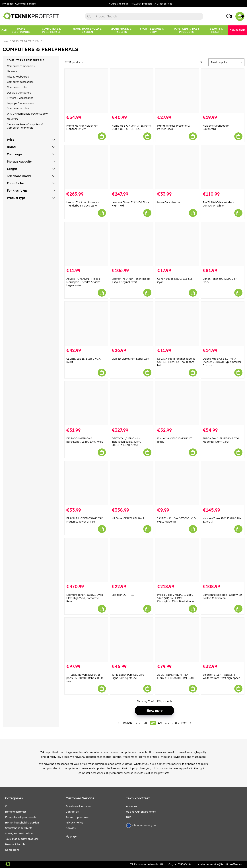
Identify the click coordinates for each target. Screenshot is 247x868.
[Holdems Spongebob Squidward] (223, 91)
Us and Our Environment (141, 812)
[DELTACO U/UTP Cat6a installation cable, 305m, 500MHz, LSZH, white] (132, 403)
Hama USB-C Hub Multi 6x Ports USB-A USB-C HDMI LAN (131, 127)
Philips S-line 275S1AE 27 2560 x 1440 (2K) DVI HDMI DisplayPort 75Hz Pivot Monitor (176, 598)
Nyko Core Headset (169, 202)
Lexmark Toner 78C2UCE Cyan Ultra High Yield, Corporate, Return (85, 598)
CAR (7, 806)
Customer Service (25, 4)
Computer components (21, 66)
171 (167, 723)
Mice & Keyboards (18, 77)
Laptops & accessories (21, 103)
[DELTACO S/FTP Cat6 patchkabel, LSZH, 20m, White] (86, 403)
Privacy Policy (74, 823)
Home (6, 41)
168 (145, 723)
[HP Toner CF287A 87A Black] (132, 483)
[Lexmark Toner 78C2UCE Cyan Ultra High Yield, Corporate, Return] (86, 560)
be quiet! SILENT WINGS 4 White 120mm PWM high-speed (222, 676)
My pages (8, 4)
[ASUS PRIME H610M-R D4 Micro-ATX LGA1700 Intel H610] (177, 640)
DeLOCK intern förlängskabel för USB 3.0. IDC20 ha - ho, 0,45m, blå (177, 362)
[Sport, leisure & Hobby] (152, 30)
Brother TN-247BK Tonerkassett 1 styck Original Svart (131, 280)
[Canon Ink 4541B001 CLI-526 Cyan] (177, 244)
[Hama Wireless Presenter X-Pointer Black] (177, 91)
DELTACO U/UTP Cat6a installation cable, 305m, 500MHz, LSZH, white (126, 442)
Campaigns (12, 850)
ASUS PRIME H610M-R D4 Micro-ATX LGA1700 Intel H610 (175, 676)
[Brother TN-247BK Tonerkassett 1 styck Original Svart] (132, 244)
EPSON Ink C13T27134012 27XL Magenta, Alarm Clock (221, 440)
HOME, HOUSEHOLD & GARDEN (22, 823)
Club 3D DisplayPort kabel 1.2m (130, 359)
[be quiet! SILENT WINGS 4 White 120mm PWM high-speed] (223, 640)
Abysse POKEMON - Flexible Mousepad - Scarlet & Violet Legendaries (83, 282)
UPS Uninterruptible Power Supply (27, 114)
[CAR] (4, 30)
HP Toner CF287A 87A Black (128, 518)
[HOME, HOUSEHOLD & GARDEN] (87, 30)
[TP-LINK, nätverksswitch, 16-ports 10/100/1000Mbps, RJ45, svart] (86, 640)
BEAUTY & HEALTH (15, 844)
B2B (129, 817)
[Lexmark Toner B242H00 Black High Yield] (132, 167)
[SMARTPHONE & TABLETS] (121, 30)
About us (131, 806)
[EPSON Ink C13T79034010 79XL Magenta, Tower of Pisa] (86, 483)
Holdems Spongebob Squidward (216, 127)
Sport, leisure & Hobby (19, 833)
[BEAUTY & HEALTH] (217, 30)
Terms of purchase (77, 817)
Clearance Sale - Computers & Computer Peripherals (25, 126)
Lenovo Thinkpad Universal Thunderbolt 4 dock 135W (83, 204)
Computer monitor (18, 108)
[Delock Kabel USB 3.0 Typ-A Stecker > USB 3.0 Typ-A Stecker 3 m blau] (223, 324)
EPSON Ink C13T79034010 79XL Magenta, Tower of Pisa (85, 520)
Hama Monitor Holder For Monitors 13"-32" (82, 127)
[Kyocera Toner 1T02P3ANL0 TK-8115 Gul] (223, 483)
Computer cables (17, 87)
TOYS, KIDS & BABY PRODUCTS (22, 839)
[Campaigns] (238, 30)
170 (160, 723)
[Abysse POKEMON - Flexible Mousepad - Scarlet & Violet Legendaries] (86, 244)
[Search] (144, 16)
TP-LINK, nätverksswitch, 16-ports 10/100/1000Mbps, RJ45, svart (85, 678)
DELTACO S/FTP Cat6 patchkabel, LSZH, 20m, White (85, 440)
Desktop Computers (19, 93)
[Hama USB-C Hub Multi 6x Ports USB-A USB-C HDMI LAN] (132, 91)
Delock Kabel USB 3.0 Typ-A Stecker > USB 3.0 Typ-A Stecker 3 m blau (222, 362)
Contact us (72, 812)
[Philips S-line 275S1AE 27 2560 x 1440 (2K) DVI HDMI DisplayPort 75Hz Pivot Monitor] (177, 560)
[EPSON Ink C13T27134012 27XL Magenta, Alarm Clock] (223, 403)
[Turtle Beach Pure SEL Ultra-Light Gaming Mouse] (132, 640)
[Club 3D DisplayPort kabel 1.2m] (132, 324)
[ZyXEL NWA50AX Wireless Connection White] (223, 167)
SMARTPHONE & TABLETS (19, 828)
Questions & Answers (79, 806)
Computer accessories (20, 82)
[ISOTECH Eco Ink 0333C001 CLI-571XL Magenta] (177, 483)
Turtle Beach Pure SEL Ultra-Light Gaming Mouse (129, 676)
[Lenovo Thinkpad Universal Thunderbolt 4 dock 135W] (86, 167)
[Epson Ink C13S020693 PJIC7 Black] (177, 403)
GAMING (12, 119)
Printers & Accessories (20, 98)
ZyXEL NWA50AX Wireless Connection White (218, 204)
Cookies (71, 828)
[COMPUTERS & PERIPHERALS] (52, 30)
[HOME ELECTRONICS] (21, 30)
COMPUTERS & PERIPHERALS (27, 41)
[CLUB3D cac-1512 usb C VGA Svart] (86, 324)
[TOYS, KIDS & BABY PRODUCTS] (186, 30)
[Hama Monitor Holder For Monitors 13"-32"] (86, 91)
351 (177, 723)
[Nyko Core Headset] (177, 167)
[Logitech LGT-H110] (132, 560)
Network (12, 71)
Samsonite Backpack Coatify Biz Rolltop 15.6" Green (222, 596)
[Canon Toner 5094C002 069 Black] (223, 244)
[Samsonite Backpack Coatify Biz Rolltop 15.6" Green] (223, 560)
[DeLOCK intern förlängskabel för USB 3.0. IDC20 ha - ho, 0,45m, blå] (177, 324)
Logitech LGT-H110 (123, 595)
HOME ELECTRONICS (16, 812)
